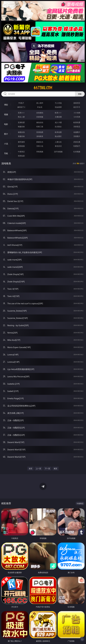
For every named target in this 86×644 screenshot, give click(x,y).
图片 (6, 134)
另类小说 (40, 146)
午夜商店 (21, 152)
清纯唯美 (40, 136)
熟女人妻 (21, 117)
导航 (6, 153)
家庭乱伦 (40, 142)
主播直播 (58, 117)
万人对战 (58, 103)
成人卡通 (58, 122)
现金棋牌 (58, 107)
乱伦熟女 (58, 127)
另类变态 (77, 127)
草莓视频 (40, 152)
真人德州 (40, 103)
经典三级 (40, 127)
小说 (6, 144)
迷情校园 (21, 146)
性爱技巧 (77, 146)
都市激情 (21, 142)
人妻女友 (58, 142)
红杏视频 (77, 152)
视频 (6, 114)
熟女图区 (58, 136)
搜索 (80, 94)
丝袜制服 (40, 117)
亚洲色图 (40, 132)
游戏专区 (77, 103)
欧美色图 (58, 132)
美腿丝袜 (21, 136)
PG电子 (21, 103)
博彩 (6, 105)
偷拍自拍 (40, 122)
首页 (31, 469)
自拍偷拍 (40, 113)
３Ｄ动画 (77, 113)
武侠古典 (77, 142)
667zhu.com (43, 88)
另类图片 (77, 136)
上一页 (39, 469)
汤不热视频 (58, 152)
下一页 (47, 469)
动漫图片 (77, 132)
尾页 (55, 469)
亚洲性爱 (21, 122)
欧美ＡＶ (58, 113)
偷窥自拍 (21, 132)
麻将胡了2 (21, 107)
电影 (6, 124)
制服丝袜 (21, 127)
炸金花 (40, 107)
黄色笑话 (58, 146)
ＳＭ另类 (77, 117)
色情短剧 (21, 156)
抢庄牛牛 (77, 107)
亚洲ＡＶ (21, 113)
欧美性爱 (77, 122)
